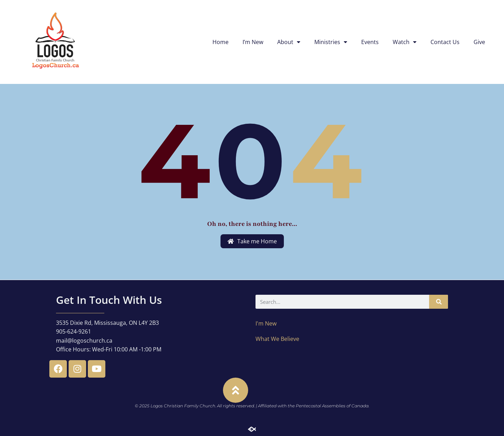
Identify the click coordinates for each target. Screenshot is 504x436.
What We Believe (277, 339)
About (289, 42)
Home (220, 42)
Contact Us (445, 42)
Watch (405, 42)
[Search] (439, 302)
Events (370, 42)
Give (479, 42)
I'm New (266, 323)
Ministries (331, 42)
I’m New (253, 42)
